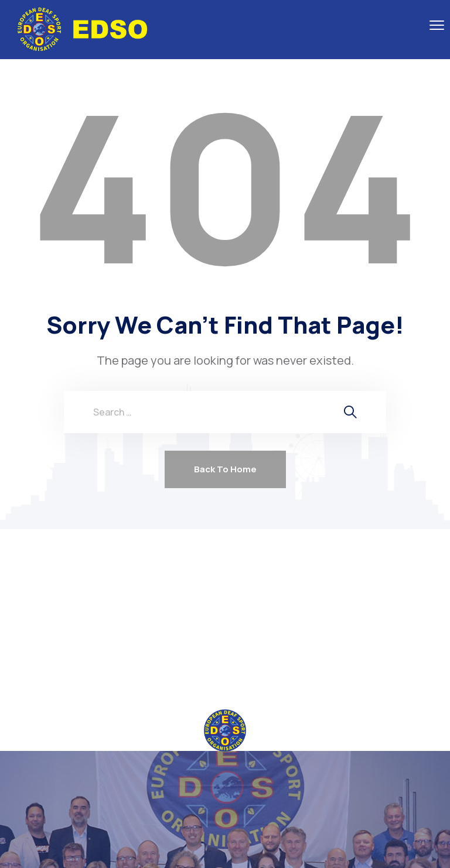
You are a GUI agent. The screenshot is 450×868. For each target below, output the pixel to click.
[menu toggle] (437, 25)
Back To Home (225, 469)
